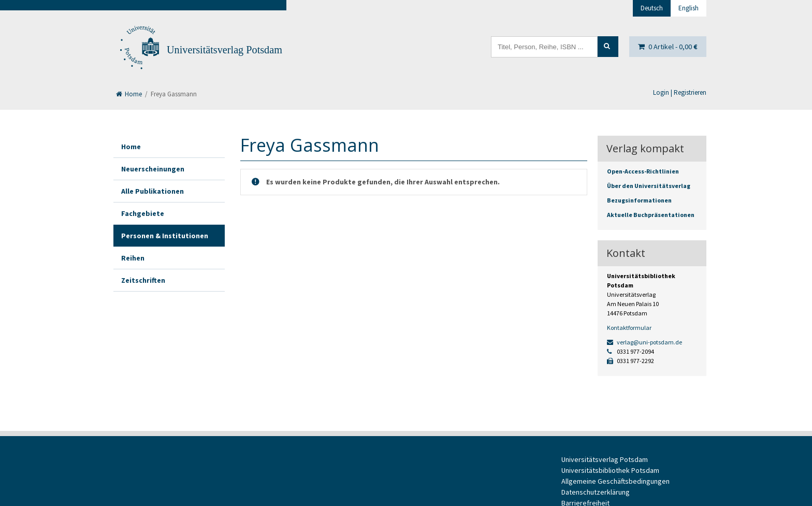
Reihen (133, 258)
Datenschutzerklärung (596, 492)
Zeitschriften (143, 280)
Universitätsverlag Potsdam (224, 50)
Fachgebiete (143, 213)
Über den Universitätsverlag (649, 186)
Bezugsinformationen (639, 200)
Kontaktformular (629, 328)
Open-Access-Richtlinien (643, 171)
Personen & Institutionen (165, 236)
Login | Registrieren (680, 92)
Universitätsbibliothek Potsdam (610, 470)
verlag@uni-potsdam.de (644, 342)
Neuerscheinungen (153, 169)
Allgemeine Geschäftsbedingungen (615, 481)
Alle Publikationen (153, 191)
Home (129, 94)
